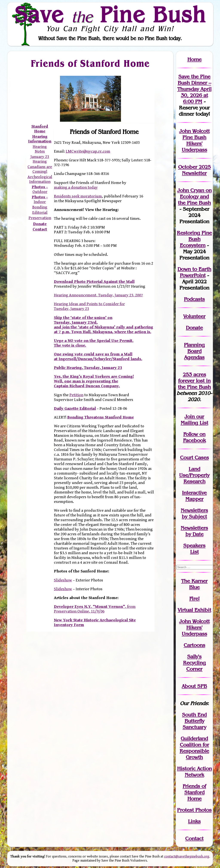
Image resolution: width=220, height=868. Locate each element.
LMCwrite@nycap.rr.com (88, 151)
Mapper (194, 499)
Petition (76, 395)
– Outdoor (40, 189)
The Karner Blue (194, 584)
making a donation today (76, 187)
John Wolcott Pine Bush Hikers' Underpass (194, 140)
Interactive (194, 493)
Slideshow (63, 580)
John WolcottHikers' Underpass (194, 627)
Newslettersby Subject (194, 513)
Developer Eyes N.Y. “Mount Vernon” (89, 607)
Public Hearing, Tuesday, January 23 (88, 368)
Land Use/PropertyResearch (194, 475)
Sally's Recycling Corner (194, 663)
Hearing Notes (40, 149)
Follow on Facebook (194, 437)
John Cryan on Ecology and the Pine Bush (194, 197)
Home (194, 59)
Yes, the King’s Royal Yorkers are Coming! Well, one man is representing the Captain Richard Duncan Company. (94, 381)
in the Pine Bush (194, 384)
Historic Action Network (194, 772)
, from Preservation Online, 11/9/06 (95, 609)
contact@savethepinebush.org (187, 857)
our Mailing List (194, 420)
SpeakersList (194, 549)
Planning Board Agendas (194, 351)
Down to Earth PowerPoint (194, 272)
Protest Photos (194, 810)
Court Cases (194, 458)
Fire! (194, 599)
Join (190, 417)
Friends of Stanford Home (90, 63)
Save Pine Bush (110, 14)
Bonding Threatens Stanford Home (101, 417)
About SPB (194, 686)
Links (194, 821)
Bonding (40, 207)
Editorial (40, 212)
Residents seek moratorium (78, 196)
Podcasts (194, 299)
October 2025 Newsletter (194, 170)
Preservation (40, 218)
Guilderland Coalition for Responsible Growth (194, 748)
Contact (40, 229)
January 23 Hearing (40, 159)
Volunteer (194, 316)
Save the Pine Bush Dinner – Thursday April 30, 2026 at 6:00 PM (194, 89)
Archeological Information (40, 179)
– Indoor (40, 199)
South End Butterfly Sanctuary (194, 721)
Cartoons (194, 645)
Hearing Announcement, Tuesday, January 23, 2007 (98, 295)
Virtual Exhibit (194, 610)
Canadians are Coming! (40, 169)
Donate (194, 328)
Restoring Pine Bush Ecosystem (194, 239)
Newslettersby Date (194, 531)
